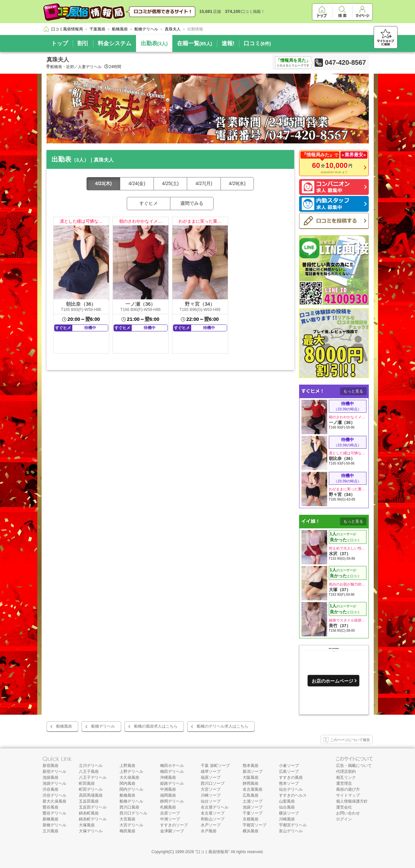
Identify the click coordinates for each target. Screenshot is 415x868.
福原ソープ (211, 777)
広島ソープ (289, 772)
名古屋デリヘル (215, 807)
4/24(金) (137, 183)
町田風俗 (87, 783)
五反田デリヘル (93, 807)
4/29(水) (237, 183)
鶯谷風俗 (51, 807)
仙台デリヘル (291, 789)
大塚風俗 (87, 825)
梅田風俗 (127, 831)
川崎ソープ (211, 795)
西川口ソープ (213, 783)
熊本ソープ (289, 783)
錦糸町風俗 (89, 813)
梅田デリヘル (172, 772)
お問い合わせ (348, 813)
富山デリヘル (291, 831)
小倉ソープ (289, 766)
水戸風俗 (209, 831)
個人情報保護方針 (352, 801)
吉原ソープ (170, 813)
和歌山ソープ (213, 819)
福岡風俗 (168, 795)
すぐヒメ (149, 203)
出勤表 (154, 43)
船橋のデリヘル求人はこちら (223, 726)
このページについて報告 (347, 740)
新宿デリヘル (54, 772)
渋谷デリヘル (54, 795)
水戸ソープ (211, 825)
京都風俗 (251, 819)
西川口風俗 (129, 807)
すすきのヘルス (293, 795)
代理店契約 (346, 772)
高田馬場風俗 (91, 795)
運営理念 (344, 783)
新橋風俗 (51, 819)
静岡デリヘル (172, 801)
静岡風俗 (251, 783)
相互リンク (346, 777)
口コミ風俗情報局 (212, 852)
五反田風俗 (89, 801)
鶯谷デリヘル (54, 813)
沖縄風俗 (168, 777)
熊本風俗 (251, 766)
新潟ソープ (253, 772)
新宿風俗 (51, 766)
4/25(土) (171, 183)
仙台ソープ (211, 801)
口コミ (257, 43)
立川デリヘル (91, 766)
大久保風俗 (129, 777)
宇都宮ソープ (255, 825)
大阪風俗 (251, 777)
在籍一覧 (195, 43)
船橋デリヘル (103, 726)
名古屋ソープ (213, 813)
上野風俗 (127, 766)
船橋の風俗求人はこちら (156, 726)
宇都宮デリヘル (293, 825)
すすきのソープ (174, 825)
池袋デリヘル (54, 783)
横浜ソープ (289, 813)
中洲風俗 (168, 789)
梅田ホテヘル (172, 766)
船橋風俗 (64, 726)
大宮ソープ (211, 789)
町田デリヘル (91, 789)
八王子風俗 (89, 772)
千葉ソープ (253, 813)
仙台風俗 (287, 807)
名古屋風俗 (253, 789)
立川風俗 (51, 831)
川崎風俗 (287, 819)
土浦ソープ (253, 801)
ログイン (344, 819)
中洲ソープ (170, 819)
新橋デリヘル (54, 825)
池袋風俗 (51, 777)
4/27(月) (204, 183)
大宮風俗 (127, 819)
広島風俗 (251, 795)
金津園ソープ (172, 831)
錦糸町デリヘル (93, 819)
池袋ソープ (253, 807)
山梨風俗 (287, 801)
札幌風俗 (168, 807)
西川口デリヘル (133, 813)
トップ (60, 43)
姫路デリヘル (172, 783)
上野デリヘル (131, 772)
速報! (228, 43)
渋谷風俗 (51, 789)
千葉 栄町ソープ (215, 766)
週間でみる (192, 203)
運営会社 (344, 807)
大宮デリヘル (131, 825)
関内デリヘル (131, 789)
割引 (83, 43)
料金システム (115, 43)
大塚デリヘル (91, 831)
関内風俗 (127, 783)
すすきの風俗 (291, 777)
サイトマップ (348, 795)
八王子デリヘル (93, 777)
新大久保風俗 (54, 801)
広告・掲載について (354, 766)
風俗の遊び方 (348, 789)
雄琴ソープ (211, 772)
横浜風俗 (251, 831)
